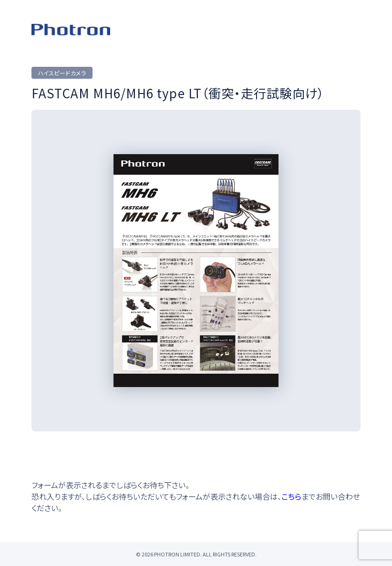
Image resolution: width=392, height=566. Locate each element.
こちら (291, 496)
